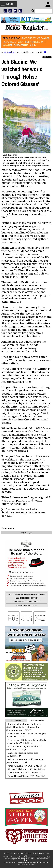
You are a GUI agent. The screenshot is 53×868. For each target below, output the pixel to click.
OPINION (29, 602)
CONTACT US (32, 605)
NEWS (15, 602)
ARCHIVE (37, 602)
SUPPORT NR (21, 605)
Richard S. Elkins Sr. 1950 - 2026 (23, 769)
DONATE (42, 594)
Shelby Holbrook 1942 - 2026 (22, 773)
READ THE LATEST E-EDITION (27, 598)
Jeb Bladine (9, 52)
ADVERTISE (22, 594)
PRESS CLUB (33, 594)
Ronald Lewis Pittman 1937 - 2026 (24, 776)
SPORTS (21, 602)
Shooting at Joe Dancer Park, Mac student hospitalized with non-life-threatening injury (26, 42)
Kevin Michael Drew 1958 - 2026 (23, 766)
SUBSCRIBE (13, 594)
